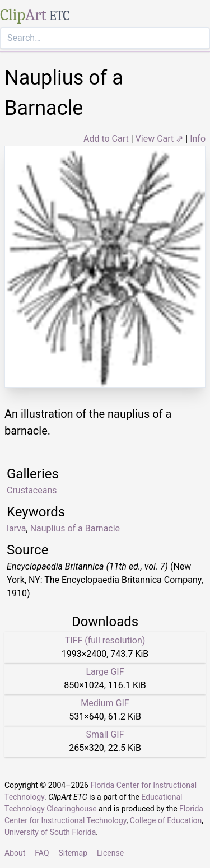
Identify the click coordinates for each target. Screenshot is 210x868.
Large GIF (105, 672)
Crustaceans (32, 490)
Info (198, 139)
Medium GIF (105, 703)
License (110, 853)
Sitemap (73, 853)
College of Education (166, 820)
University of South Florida (50, 832)
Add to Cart (106, 139)
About (15, 853)
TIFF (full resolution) (105, 640)
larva (17, 528)
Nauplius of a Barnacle (75, 528)
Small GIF (105, 734)
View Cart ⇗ (160, 139)
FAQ (42, 853)
